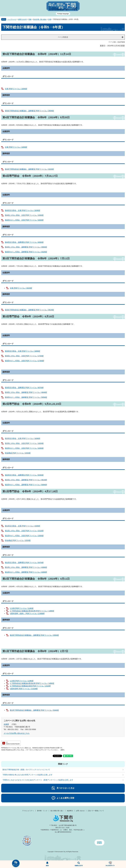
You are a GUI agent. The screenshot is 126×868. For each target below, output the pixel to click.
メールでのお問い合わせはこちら (17, 733)
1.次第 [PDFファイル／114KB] (22, 608)
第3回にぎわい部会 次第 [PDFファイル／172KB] (24, 356)
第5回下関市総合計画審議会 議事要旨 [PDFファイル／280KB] (29, 111)
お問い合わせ (80, 811)
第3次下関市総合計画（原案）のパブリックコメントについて (26, 770)
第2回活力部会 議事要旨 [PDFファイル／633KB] (24, 475)
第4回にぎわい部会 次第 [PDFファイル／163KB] (24, 215)
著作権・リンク (42, 811)
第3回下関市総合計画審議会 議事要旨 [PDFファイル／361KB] (29, 310)
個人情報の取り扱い (57, 811)
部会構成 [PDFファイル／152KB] (18, 453)
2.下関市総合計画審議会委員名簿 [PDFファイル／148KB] (32, 611)
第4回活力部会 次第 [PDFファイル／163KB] (23, 210)
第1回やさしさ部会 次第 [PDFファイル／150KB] (24, 536)
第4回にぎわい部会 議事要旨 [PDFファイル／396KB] (26, 247)
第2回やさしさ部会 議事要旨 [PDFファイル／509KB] (26, 485)
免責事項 (70, 811)
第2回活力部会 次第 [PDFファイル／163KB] (23, 438)
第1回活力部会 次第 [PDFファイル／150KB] (23, 526)
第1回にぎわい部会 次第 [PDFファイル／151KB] (24, 531)
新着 (47, 864)
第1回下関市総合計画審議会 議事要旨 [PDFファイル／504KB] (34, 710)
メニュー (16, 864)
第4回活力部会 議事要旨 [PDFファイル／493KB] (24, 242)
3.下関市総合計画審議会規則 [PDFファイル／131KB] (30, 686)
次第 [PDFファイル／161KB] (21, 288)
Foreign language (63, 14)
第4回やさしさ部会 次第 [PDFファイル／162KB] (24, 220)
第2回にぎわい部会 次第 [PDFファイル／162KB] (24, 443)
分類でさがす (22, 19)
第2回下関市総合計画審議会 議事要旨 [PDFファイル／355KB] (34, 635)
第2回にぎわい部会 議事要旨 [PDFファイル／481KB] (26, 480)
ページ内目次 (63, 37)
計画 (50, 19)
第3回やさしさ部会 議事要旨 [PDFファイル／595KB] (26, 397)
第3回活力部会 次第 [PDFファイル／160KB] (23, 351)
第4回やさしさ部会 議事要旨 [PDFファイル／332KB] (26, 252)
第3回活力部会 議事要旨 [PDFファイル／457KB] (24, 388)
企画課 (6, 724)
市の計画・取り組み (40, 19)
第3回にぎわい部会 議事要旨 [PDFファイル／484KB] (26, 392)
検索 (79, 864)
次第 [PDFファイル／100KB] (16, 89)
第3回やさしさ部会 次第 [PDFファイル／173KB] (24, 361)
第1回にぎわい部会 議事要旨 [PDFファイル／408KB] (26, 567)
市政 (30, 19)
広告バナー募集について (96, 811)
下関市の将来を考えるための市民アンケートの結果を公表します (27, 775)
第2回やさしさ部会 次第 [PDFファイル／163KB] (24, 448)
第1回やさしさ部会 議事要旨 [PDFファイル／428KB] (26, 572)
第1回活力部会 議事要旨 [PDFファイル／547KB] (24, 562)
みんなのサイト (110, 864)
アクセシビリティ (28, 811)
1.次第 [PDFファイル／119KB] (22, 681)
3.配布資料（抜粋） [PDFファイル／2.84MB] (27, 613)
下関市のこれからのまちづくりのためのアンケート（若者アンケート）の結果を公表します (38, 780)
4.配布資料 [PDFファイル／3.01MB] (24, 689)
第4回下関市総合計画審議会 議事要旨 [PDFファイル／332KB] (29, 169)
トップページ (12, 19)
